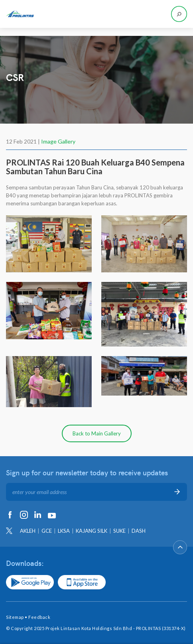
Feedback (39, 617)
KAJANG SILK (92, 531)
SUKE (119, 531)
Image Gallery (58, 141)
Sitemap (15, 617)
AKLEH (28, 531)
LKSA (64, 531)
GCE (47, 531)
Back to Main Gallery (97, 433)
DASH (139, 531)
